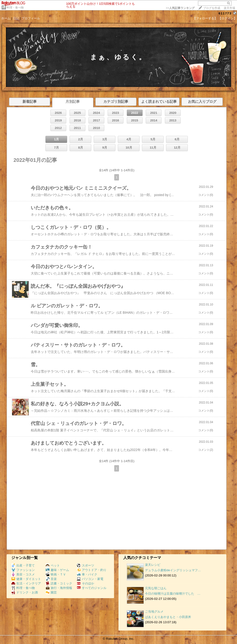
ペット (53, 565)
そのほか (86, 583)
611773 (225, 13)
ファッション (23, 570)
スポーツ (86, 565)
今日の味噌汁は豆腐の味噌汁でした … (173, 594)
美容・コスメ (23, 574)
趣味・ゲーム (57, 570)
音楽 (51, 579)
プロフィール (31, 18)
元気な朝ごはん (156, 588)
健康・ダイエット (26, 579)
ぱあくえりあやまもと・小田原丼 (168, 617)
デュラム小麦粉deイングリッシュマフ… (173, 570)
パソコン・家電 (90, 579)
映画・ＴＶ (56, 574)
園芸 (51, 592)
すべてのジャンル (92, 588)
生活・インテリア (26, 583)
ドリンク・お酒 (25, 592)
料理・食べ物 (15, 8)
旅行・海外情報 (59, 588)
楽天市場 (229, 8)
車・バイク (87, 574)
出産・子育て (23, 565)
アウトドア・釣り (92, 570)
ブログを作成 (212, 8)
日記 (16, 18)
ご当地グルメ (154, 612)
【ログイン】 (228, 18)
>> (180, 8)
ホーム (6, 18)
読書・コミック (59, 583)
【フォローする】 (205, 18)
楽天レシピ (153, 565)
